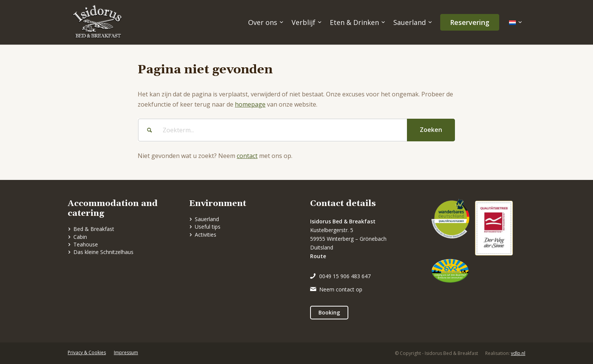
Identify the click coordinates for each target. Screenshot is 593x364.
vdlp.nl (518, 353)
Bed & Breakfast (94, 229)
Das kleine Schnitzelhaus (103, 252)
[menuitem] (265, 22)
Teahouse (86, 244)
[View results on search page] (431, 130)
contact (247, 156)
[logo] (97, 22)
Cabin (80, 237)
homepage (250, 104)
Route (318, 256)
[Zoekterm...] (296, 130)
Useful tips (208, 227)
